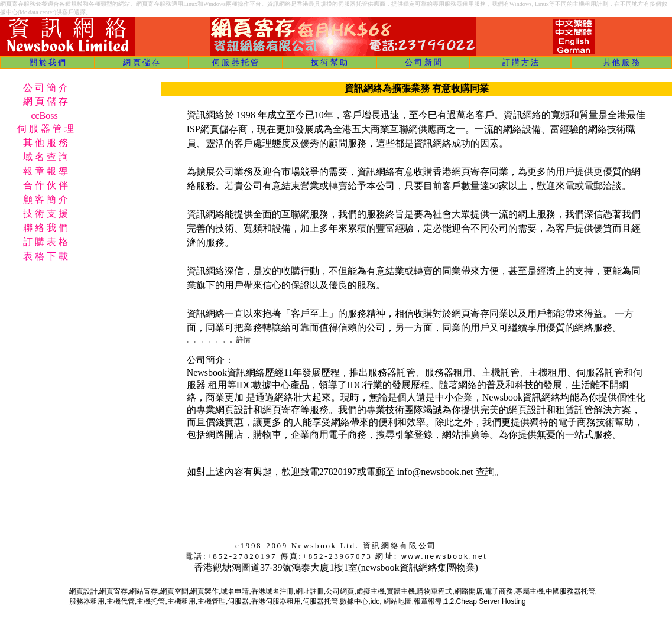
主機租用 (181, 601)
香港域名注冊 (272, 591)
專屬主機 (530, 591)
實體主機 (401, 591)
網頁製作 (204, 591)
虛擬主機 (371, 591)
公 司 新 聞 (423, 62)
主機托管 (151, 601)
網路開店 (469, 591)
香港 (258, 601)
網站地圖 (398, 601)
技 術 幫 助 (329, 62)
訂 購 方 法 (521, 62)
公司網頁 (340, 591)
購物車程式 (434, 591)
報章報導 (428, 601)
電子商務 (499, 591)
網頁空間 (174, 591)
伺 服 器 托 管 (235, 62)
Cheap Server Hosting (491, 601)
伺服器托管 (320, 601)
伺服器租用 (283, 601)
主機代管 (121, 601)
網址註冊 (310, 591)
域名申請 (235, 591)
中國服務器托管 (570, 591)
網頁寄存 (113, 591)
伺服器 (238, 601)
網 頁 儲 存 (141, 62)
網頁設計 (83, 591)
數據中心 (354, 601)
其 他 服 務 (621, 62)
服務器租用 (87, 601)
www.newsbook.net (444, 556)
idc (375, 601)
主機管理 (212, 601)
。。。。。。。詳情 (219, 340)
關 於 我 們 (48, 62)
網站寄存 (144, 591)
